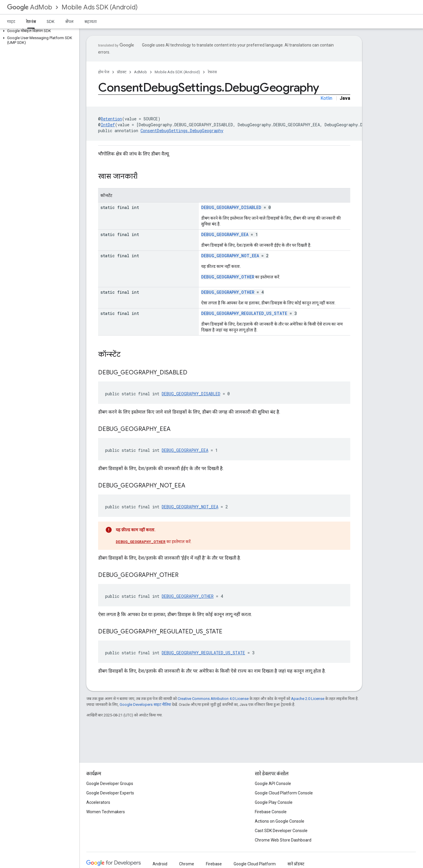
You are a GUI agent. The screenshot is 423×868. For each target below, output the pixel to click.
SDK (51, 21)
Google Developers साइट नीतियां (145, 704)
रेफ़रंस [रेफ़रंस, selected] (31, 21)
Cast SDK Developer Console (281, 831)
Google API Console (273, 784)
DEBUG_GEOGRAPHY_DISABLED (231, 207)
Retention (111, 119)
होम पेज (104, 72)
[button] (38, 31)
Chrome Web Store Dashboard (283, 840)
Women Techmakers (106, 812)
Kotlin (326, 98)
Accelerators (98, 802)
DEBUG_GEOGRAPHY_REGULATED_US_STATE (244, 313)
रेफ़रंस (212, 72)
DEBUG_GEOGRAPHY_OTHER (228, 277)
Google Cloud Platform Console (284, 793)
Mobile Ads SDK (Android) (100, 7)
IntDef (108, 125)
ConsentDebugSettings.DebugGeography (182, 131)
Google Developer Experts (110, 793)
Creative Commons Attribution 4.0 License (213, 699)
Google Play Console (274, 802)
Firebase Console (271, 812)
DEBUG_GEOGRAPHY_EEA (225, 234)
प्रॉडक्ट (122, 72)
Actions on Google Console (280, 821)
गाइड (11, 21)
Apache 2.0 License (308, 699)
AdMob (30, 7)
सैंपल (69, 21)
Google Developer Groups (110, 784)
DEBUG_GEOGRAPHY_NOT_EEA (230, 256)
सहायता (90, 21)
